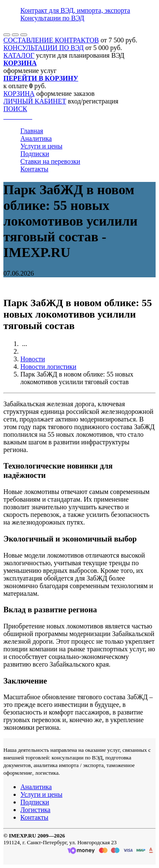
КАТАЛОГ (19, 55)
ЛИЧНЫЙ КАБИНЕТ (35, 101)
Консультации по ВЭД (52, 18)
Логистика (35, 810)
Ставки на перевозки (50, 161)
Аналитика (36, 138)
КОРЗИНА (19, 93)
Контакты (34, 169)
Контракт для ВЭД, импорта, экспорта (75, 10)
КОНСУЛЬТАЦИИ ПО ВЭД (43, 48)
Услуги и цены (41, 146)
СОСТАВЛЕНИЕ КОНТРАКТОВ (51, 40)
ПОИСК (15, 109)
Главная (32, 131)
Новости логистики (48, 367)
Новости (33, 359)
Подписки (35, 154)
